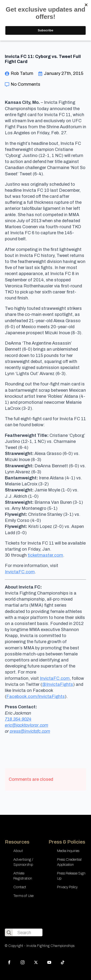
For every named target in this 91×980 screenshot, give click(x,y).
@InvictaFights (58, 684)
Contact (20, 887)
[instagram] (23, 962)
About (18, 851)
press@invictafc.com (30, 731)
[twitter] (36, 962)
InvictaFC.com (20, 572)
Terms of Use (24, 896)
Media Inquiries (68, 851)
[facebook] (9, 962)
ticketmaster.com (45, 555)
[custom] (63, 962)
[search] (9, 933)
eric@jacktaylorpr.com (26, 725)
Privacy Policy (67, 887)
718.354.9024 (18, 719)
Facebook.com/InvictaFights (36, 696)
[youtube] (49, 962)
